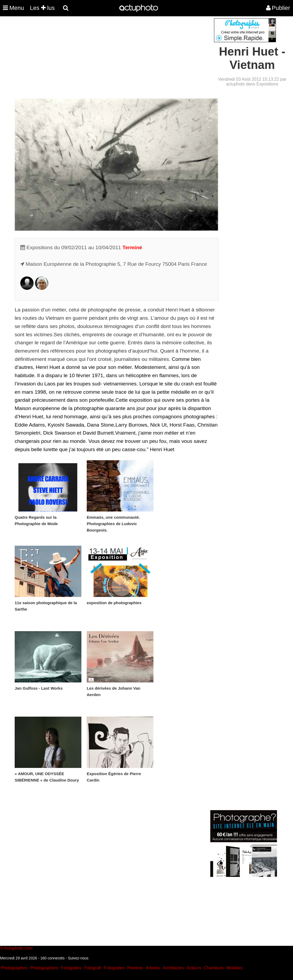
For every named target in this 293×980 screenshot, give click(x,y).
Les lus (42, 8)
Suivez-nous (78, 958)
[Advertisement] (114, 56)
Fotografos (71, 968)
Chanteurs (214, 968)
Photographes (14, 968)
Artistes (153, 968)
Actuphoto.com (18, 948)
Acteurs (194, 968)
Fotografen (114, 968)
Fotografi (92, 968)
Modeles (234, 968)
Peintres (135, 968)
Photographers (44, 968)
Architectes (173, 968)
